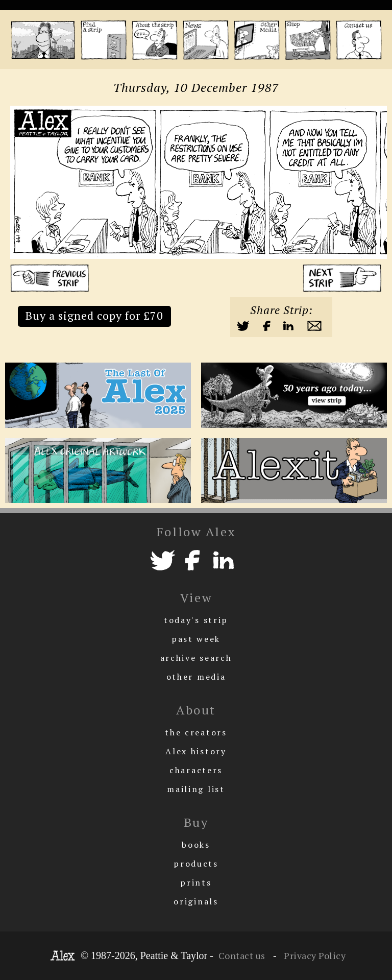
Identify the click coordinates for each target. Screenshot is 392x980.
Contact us (242, 955)
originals (196, 901)
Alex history (196, 751)
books (196, 845)
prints (196, 882)
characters (196, 770)
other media (196, 677)
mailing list (196, 789)
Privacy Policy (314, 955)
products (196, 864)
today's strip (196, 620)
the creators (196, 732)
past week (196, 639)
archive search (196, 658)
